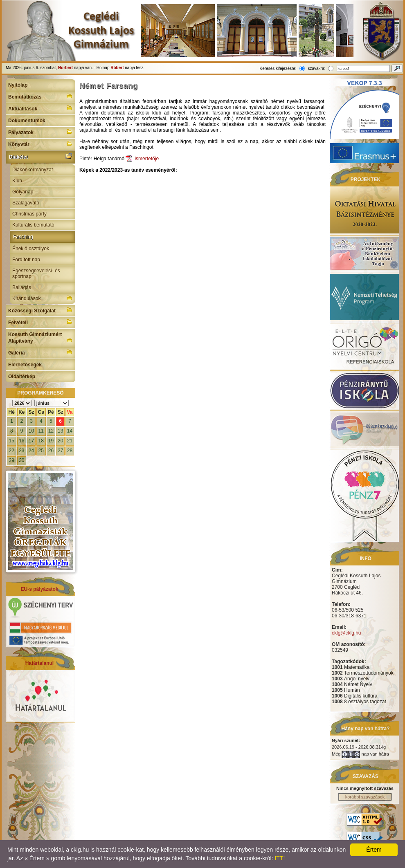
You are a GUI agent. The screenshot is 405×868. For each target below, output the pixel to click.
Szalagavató (26, 203)
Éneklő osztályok (31, 249)
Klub (17, 181)
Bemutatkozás (40, 96)
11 (41, 431)
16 (21, 441)
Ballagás (22, 287)
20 (60, 441)
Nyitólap (18, 85)
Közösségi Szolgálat (40, 310)
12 (51, 431)
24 (31, 451)
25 (41, 451)
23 (21, 451)
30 (21, 460)
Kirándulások (43, 298)
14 (70, 431)
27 (60, 451)
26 (51, 451)
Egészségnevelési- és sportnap (36, 274)
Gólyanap (23, 192)
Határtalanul (39, 663)
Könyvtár (40, 144)
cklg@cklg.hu (346, 633)
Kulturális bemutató (33, 225)
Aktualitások (40, 108)
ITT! (280, 858)
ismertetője (147, 159)
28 (70, 451)
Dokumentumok (27, 121)
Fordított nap (26, 260)
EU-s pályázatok (39, 589)
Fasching (23, 237)
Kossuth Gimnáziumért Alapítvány (40, 338)
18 (41, 441)
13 (60, 431)
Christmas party (29, 214)
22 (12, 451)
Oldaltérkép (22, 377)
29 (12, 460)
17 (31, 441)
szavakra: (316, 68)
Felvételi (40, 322)
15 (12, 441)
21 (70, 441)
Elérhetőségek (25, 365)
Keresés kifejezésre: (278, 68)
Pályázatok (40, 132)
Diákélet (40, 156)
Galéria (40, 352)
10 (31, 431)
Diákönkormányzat (33, 170)
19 (51, 441)
